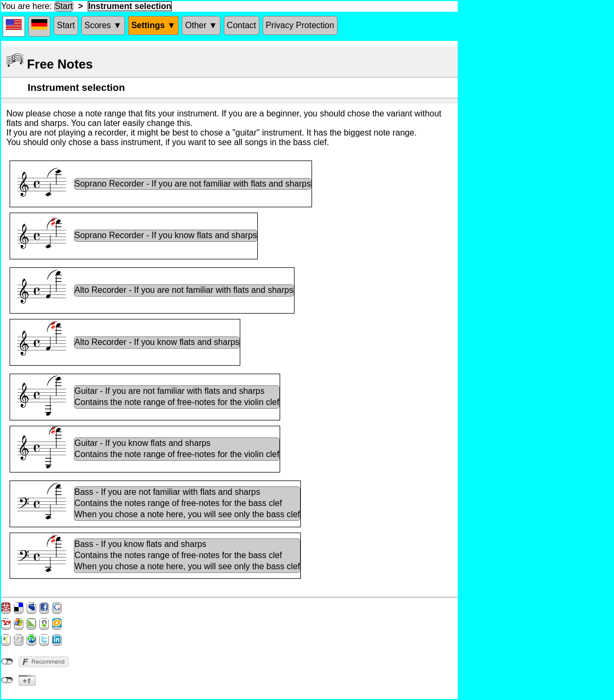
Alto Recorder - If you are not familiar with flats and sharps (184, 290)
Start (64, 6)
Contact (242, 25)
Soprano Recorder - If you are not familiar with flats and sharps (193, 184)
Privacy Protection (300, 25)
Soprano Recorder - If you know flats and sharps (166, 235)
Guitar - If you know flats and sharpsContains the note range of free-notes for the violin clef (177, 449)
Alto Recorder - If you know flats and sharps (157, 342)
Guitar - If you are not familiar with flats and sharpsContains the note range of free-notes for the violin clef (177, 397)
